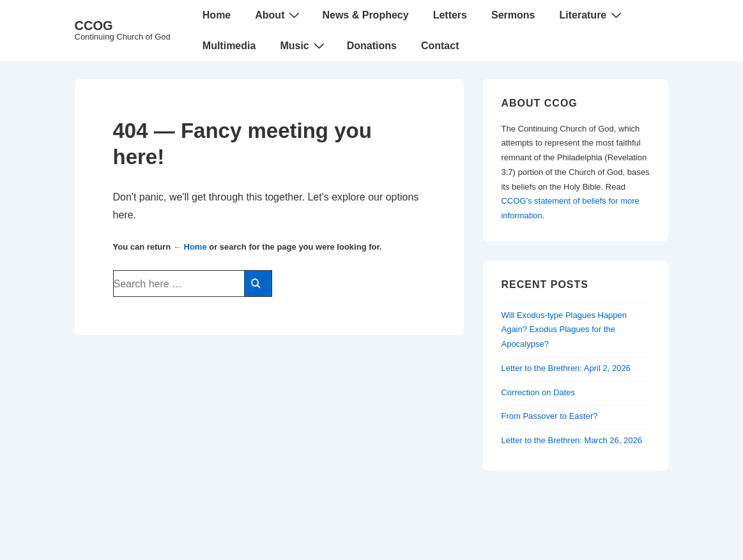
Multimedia (229, 46)
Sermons (513, 15)
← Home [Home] (190, 247)
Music (303, 45)
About (279, 15)
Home (217, 15)
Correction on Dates (538, 392)
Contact (440, 46)
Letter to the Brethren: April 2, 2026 (565, 368)
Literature (592, 15)
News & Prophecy (365, 15)
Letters (450, 15)
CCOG (94, 26)
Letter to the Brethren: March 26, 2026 (571, 440)
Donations (372, 46)
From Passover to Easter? (549, 416)
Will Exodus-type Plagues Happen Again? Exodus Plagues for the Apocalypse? (564, 330)
